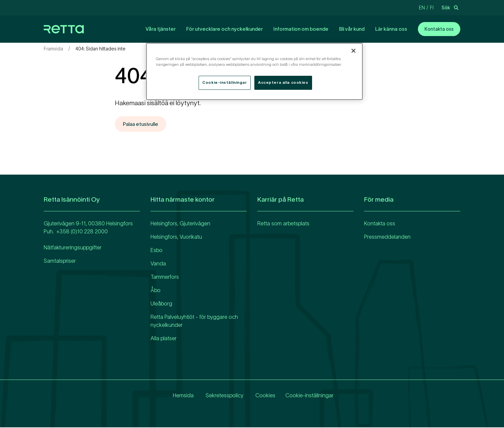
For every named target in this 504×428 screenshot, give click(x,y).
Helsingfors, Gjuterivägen (180, 224)
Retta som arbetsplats (283, 224)
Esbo (157, 250)
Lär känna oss (391, 29)
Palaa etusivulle (143, 124)
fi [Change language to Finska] (432, 8)
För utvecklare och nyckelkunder (224, 29)
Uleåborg (161, 304)
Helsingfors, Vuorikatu (176, 237)
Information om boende (301, 29)
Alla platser (164, 339)
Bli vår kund (352, 29)
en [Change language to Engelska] (422, 8)
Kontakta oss (439, 29)
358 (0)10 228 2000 (84, 232)
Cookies (263, 396)
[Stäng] (353, 51)
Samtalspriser (60, 261)
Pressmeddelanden (387, 237)
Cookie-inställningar (309, 396)
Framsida (53, 49)
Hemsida (181, 396)
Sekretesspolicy (222, 396)
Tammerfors (165, 277)
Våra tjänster (161, 29)
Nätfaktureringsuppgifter (73, 248)
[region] (254, 71)
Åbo (156, 290)
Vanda (158, 264)
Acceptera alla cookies (283, 82)
